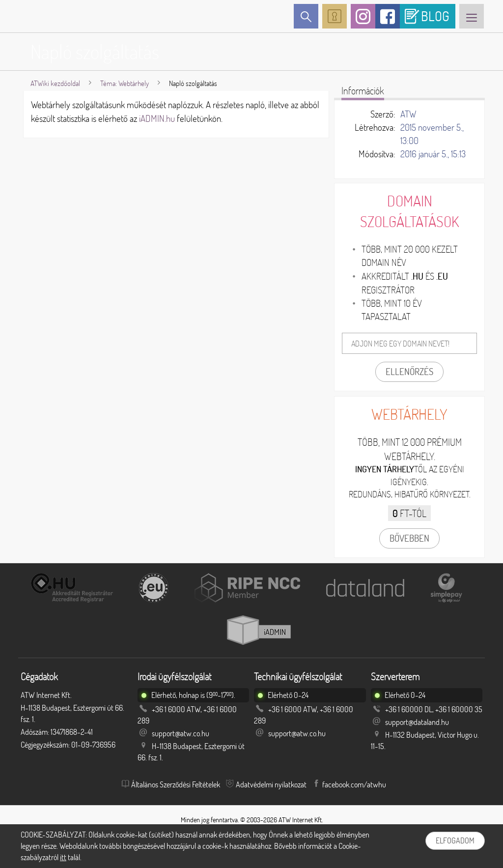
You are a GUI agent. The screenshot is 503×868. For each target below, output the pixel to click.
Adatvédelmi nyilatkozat (271, 784)
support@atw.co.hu (181, 733)
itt (63, 857)
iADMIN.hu (157, 118)
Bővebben (409, 538)
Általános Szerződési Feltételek (176, 784)
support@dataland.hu (417, 722)
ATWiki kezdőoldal (55, 83)
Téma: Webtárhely (125, 83)
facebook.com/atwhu (354, 784)
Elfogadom (455, 840)
